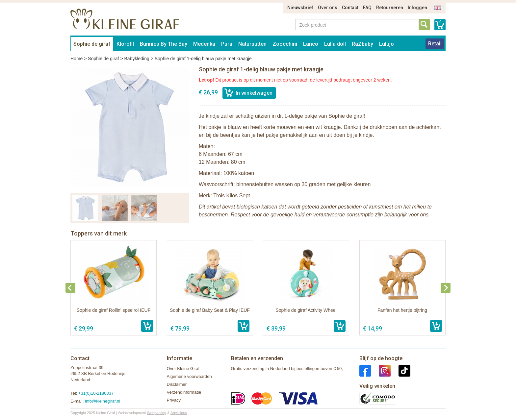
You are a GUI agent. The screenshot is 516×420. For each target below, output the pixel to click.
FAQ (367, 8)
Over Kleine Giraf (183, 369)
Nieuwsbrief (300, 8)
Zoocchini (285, 44)
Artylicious (179, 413)
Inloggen (417, 8)
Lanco (311, 44)
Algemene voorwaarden (189, 376)
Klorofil (125, 44)
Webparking (157, 413)
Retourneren (390, 8)
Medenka (204, 44)
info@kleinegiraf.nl (103, 401)
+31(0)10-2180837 (96, 393)
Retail (435, 44)
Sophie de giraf (92, 44)
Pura (227, 44)
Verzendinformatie (184, 392)
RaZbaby (362, 44)
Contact (350, 8)
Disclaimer (177, 384)
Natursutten (252, 44)
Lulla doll (335, 44)
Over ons (328, 8)
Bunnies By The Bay (164, 44)
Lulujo (387, 44)
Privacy (174, 400)
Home (77, 59)
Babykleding (137, 59)
